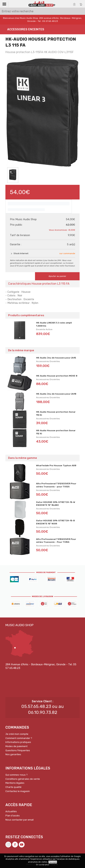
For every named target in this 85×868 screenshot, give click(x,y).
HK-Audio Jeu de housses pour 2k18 (56, 394)
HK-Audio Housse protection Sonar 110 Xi (56, 413)
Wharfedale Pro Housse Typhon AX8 (56, 465)
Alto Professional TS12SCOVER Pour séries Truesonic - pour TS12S (56, 485)
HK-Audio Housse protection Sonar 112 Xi (56, 432)
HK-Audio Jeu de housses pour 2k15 (56, 358)
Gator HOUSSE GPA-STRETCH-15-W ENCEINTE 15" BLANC (56, 504)
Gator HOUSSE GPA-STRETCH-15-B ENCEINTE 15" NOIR (55, 522)
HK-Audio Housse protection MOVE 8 (57, 376)
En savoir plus (42, 865)
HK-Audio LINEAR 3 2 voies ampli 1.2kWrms (54, 324)
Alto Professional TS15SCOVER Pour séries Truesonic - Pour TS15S (56, 541)
